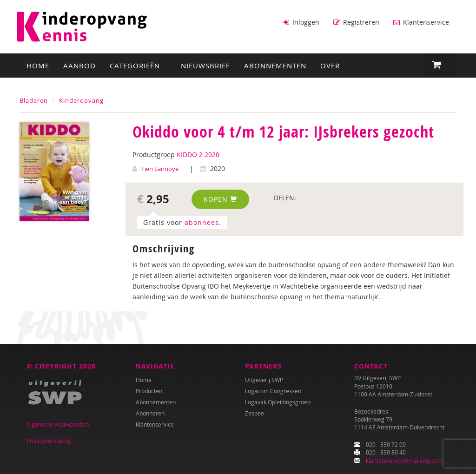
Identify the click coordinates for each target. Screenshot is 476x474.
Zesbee (255, 413)
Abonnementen (275, 66)
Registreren (356, 22)
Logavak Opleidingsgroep (278, 402)
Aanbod (79, 66)
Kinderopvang (81, 100)
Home (38, 66)
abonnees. (203, 222)
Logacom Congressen (273, 391)
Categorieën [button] (138, 66)
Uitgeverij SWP (264, 380)
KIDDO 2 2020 (198, 155)
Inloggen (301, 22)
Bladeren (34, 100)
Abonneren (150, 413)
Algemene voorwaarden (58, 424)
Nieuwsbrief (205, 66)
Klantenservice (421, 22)
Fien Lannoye (160, 169)
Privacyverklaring (49, 441)
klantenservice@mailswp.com (404, 461)
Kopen (220, 199)
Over (330, 66)
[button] (441, 65)
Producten (149, 391)
